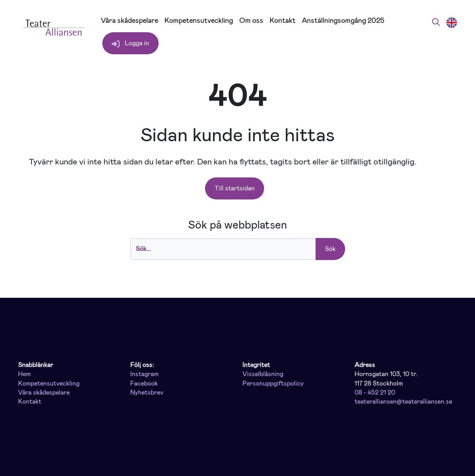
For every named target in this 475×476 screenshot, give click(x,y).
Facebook (144, 384)
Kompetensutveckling (199, 21)
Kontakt (283, 21)
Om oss (251, 21)
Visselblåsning (263, 374)
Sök (330, 249)
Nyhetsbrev (147, 393)
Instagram (144, 374)
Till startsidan (235, 188)
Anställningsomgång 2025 (343, 21)
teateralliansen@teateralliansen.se (403, 402)
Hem (24, 374)
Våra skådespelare (129, 21)
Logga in (130, 43)
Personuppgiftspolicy (273, 384)
